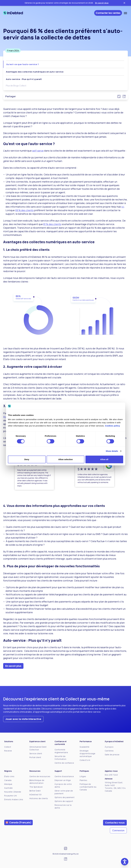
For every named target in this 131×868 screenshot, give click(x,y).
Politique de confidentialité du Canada (88, 787)
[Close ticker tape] (124, 3)
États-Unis (9, 776)
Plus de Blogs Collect (16, 86)
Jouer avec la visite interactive (23, 719)
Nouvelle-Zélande (13, 792)
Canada (8, 780)
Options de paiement (65, 797)
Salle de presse (112, 755)
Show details (112, 451)
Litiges (83, 776)
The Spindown (36, 787)
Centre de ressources (40, 776)
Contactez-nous (115, 823)
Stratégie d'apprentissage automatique (87, 753)
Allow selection (65, 459)
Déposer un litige (63, 780)
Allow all (104, 459)
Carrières (109, 751)
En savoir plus (102, 3)
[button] (125, 862)
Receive (8, 751)
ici (123, 207)
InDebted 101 (36, 795)
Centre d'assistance (64, 776)
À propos (109, 747)
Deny (27, 459)
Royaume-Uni (11, 796)
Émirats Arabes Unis (14, 799)
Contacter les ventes (108, 13)
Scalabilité (85, 747)
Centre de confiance (64, 763)
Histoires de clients (39, 798)
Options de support (64, 801)
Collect (8, 747)
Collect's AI (85, 760)
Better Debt (35, 791)
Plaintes (83, 780)
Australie (8, 788)
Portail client (35, 757)
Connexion (118, 830)
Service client (36, 753)
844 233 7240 (111, 775)
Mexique (8, 784)
